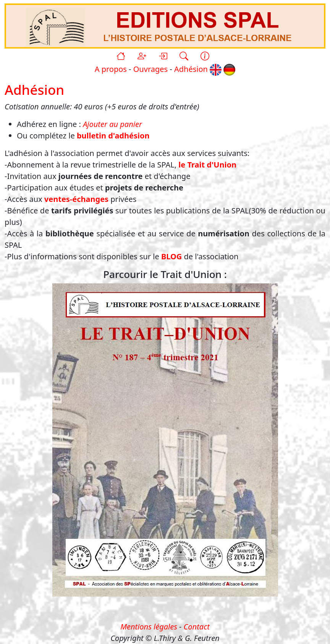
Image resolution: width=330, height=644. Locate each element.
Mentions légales (149, 627)
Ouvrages (150, 69)
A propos (111, 69)
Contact (197, 627)
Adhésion (191, 69)
